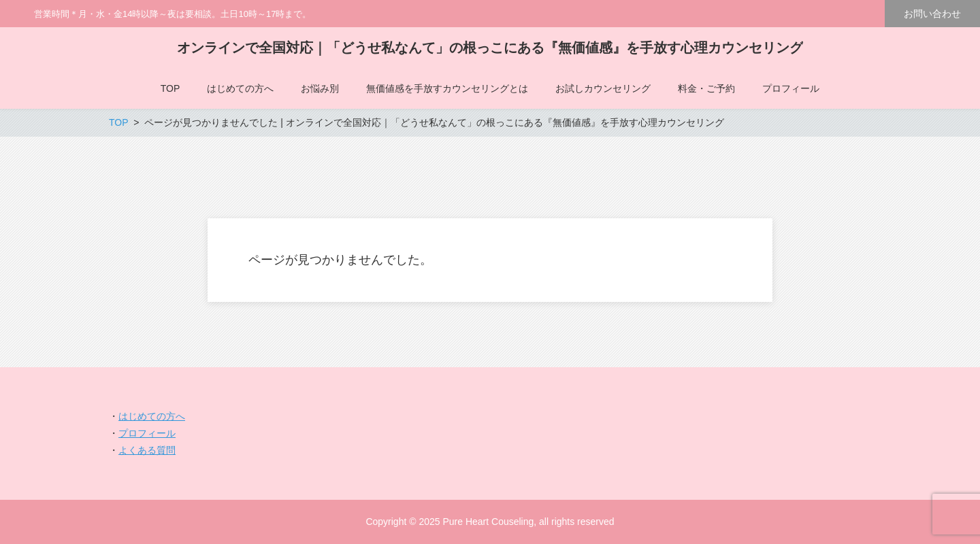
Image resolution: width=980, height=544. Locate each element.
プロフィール (147, 433)
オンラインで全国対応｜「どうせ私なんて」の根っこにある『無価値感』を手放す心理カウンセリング (490, 48)
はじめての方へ (152, 416)
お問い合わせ (932, 14)
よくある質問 (147, 450)
